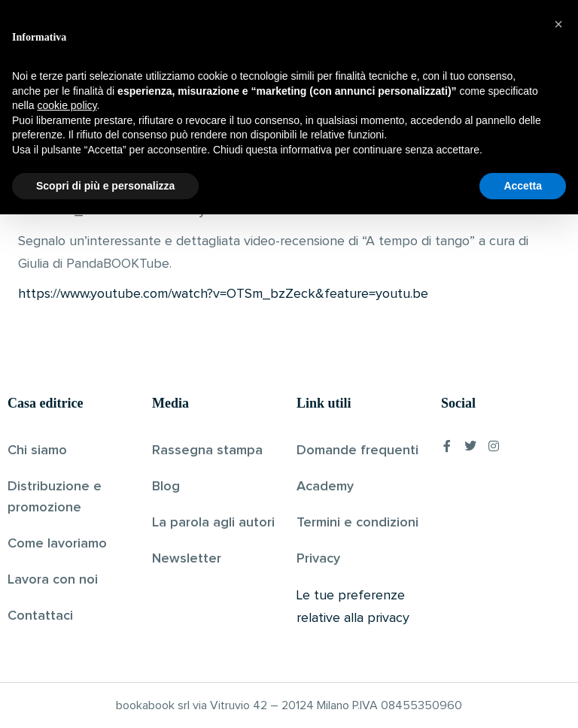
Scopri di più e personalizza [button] (105, 699)
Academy (325, 487)
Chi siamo (37, 450)
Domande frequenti (357, 450)
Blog (166, 487)
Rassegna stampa (207, 450)
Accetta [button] (523, 699)
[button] (558, 538)
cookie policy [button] (67, 619)
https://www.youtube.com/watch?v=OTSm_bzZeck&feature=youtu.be (223, 294)
